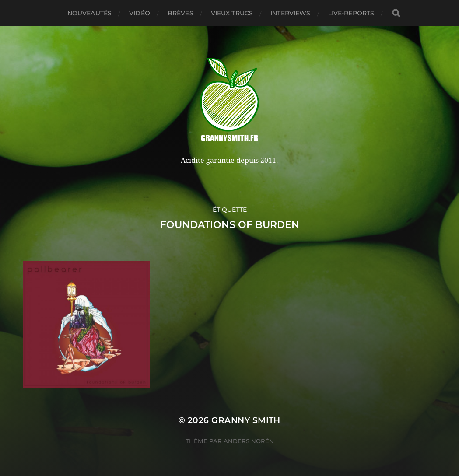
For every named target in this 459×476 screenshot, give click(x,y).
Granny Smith (246, 420)
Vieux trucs (232, 13)
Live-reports (351, 13)
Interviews (290, 13)
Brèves (180, 13)
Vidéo (140, 13)
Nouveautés (89, 13)
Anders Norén (249, 441)
